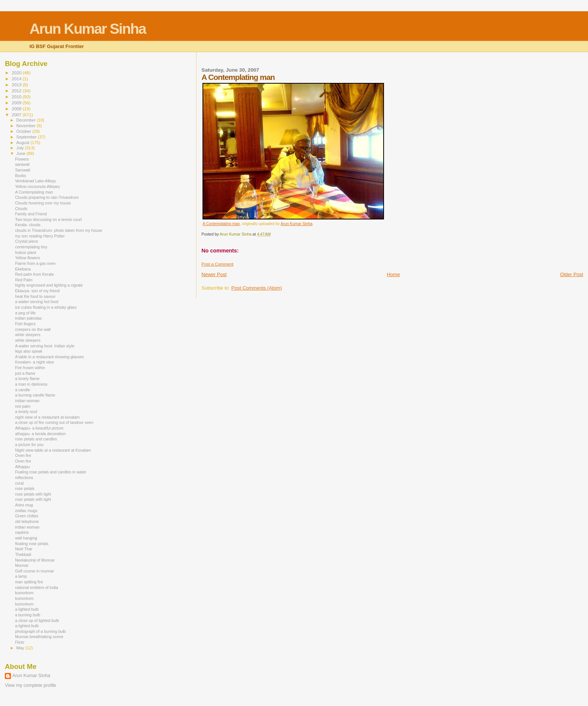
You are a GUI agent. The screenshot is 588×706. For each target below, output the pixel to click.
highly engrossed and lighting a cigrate (49, 285)
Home (394, 274)
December (27, 120)
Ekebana (23, 269)
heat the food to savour (35, 296)
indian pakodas (28, 318)
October (25, 131)
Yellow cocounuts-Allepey (37, 186)
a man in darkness (31, 384)
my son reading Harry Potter (40, 236)
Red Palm (24, 280)
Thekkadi (23, 554)
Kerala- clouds (28, 225)
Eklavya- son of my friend (37, 291)
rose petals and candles (36, 439)
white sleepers (28, 335)
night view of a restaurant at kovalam (47, 417)
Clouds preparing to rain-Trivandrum (47, 197)
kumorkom (24, 593)
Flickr (20, 642)
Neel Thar (24, 549)
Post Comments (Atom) (257, 288)
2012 (17, 91)
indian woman (27, 401)
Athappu (22, 467)
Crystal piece (26, 241)
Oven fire (23, 455)
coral (19, 483)
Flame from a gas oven (35, 263)
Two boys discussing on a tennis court (48, 219)
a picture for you (29, 445)
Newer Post (214, 274)
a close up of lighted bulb (37, 620)
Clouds (21, 209)
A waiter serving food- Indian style (45, 346)
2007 (17, 115)
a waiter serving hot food (37, 302)
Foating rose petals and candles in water (51, 472)
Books (20, 176)
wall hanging (26, 538)
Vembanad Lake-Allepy (35, 181)
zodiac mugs (26, 511)
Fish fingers (25, 324)
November (27, 126)
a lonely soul (26, 412)
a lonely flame (27, 379)
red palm (23, 406)
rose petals (25, 488)
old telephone (27, 521)
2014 (17, 79)
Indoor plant (25, 252)
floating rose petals (32, 544)
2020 (17, 73)
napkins (22, 532)
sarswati (22, 164)
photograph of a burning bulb (40, 631)
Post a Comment (217, 264)
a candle (22, 390)
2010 (17, 97)
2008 (17, 109)
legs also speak (29, 351)
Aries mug (24, 505)
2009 (17, 103)
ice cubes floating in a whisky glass (46, 307)
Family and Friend (31, 214)
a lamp (21, 576)
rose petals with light (33, 494)
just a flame (25, 373)
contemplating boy (31, 247)
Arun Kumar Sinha (87, 29)
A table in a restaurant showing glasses (49, 357)
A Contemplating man (221, 224)
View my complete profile (31, 685)
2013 (17, 85)
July (21, 148)
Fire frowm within (30, 368)
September (27, 137)
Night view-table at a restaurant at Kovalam (53, 450)
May (21, 648)
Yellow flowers (28, 258)
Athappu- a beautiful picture (39, 428)
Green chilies (27, 516)
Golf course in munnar (34, 571)
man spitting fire (29, 582)
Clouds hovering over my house (43, 203)
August (24, 143)
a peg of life (25, 313)
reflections (24, 478)
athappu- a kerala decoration (40, 434)
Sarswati (23, 170)
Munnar (22, 565)
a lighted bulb (27, 609)
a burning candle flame (35, 395)
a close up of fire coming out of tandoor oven (54, 422)
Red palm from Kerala (34, 274)
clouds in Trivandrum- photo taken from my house (58, 230)
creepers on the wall (33, 329)
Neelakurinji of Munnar (35, 560)
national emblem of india (37, 587)
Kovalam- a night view (34, 362)
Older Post (572, 274)
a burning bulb (28, 615)
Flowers (22, 159)
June (22, 153)
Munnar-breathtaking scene (39, 637)
